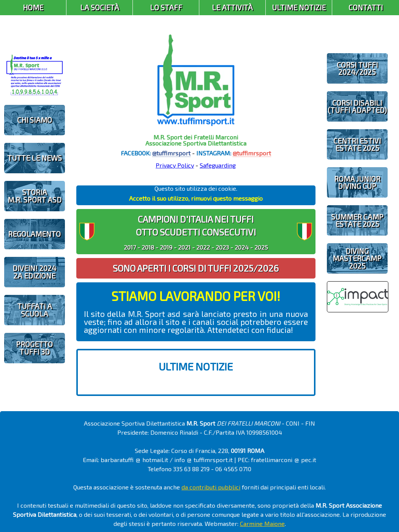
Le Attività (232, 7)
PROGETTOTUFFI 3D (34, 348)
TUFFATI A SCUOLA (35, 310)
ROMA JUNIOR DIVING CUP (357, 182)
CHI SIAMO (35, 120)
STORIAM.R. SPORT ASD (35, 196)
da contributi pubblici (211, 487)
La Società (100, 7)
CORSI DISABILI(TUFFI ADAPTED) (357, 106)
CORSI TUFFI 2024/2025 (357, 68)
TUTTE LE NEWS (35, 158)
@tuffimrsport (171, 153)
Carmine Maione (262, 523)
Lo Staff (166, 7)
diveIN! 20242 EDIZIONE (34, 272)
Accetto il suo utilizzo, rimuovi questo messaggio (196, 198)
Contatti (366, 7)
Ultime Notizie (299, 7)
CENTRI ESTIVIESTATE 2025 (357, 144)
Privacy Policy (175, 165)
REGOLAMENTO (34, 234)
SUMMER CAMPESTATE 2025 (357, 220)
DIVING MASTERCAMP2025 (357, 258)
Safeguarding (218, 165)
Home (33, 7)
